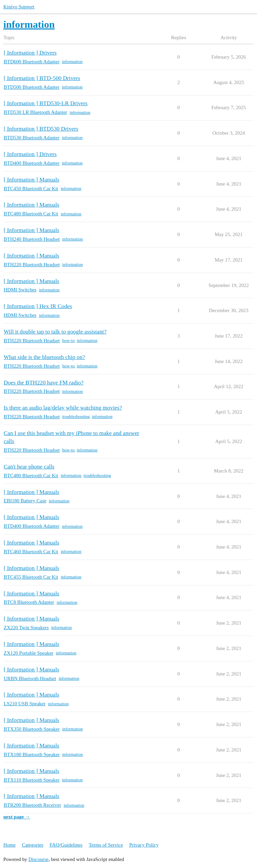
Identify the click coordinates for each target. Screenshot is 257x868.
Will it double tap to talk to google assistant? (55, 332)
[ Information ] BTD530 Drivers (41, 129)
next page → (17, 817)
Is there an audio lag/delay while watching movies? (63, 408)
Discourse (38, 859)
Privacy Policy (144, 845)
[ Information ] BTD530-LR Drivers (46, 103)
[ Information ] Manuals (31, 180)
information (72, 61)
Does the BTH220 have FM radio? (44, 383)
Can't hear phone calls (29, 467)
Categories (32, 845)
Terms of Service (106, 845)
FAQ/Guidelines (66, 845)
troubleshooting (76, 416)
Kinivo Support (19, 7)
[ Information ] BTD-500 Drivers (42, 78)
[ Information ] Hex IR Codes (38, 306)
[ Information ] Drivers (30, 53)
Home (10, 845)
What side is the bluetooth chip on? (44, 357)
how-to (68, 340)
